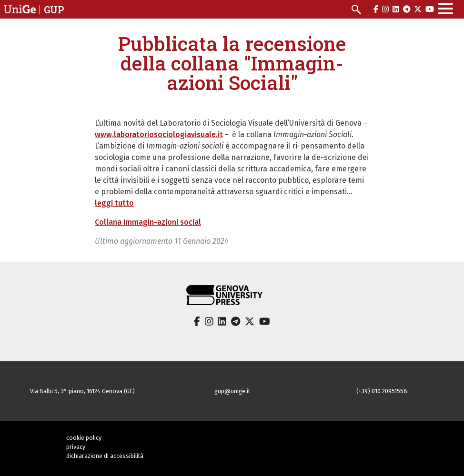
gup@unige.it (232, 391)
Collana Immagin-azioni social (148, 222)
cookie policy (84, 438)
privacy (76, 447)
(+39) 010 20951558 (382, 391)
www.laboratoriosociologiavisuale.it (159, 134)
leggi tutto (114, 203)
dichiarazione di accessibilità (105, 456)
